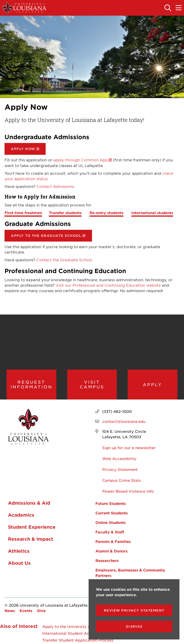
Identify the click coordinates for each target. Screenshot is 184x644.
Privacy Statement (120, 469)
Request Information (31, 384)
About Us (19, 563)
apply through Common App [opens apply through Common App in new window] (81, 160)
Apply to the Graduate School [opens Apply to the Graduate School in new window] (46, 236)
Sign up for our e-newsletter (129, 448)
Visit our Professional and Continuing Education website (108, 285)
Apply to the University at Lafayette (77, 626)
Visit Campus (92, 384)
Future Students (111, 503)
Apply (153, 385)
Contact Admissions (55, 186)
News (10, 610)
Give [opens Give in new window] (41, 610)
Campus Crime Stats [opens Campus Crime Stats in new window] (122, 480)
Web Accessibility (119, 458)
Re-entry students (106, 213)
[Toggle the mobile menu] (179, 8)
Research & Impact (31, 539)
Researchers (107, 560)
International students (152, 213)
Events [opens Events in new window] (26, 610)
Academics (21, 515)
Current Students (112, 513)
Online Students (111, 522)
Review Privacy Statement (134, 610)
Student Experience (32, 527)
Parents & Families (113, 541)
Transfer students (65, 213)
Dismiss (134, 626)
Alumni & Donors (111, 551)
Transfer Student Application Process (78, 640)
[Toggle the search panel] (168, 8)
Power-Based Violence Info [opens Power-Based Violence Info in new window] (128, 491)
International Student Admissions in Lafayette (86, 633)
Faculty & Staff (110, 532)
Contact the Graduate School (64, 260)
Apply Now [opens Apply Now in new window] (23, 149)
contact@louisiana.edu (124, 421)
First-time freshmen (23, 213)
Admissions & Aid (29, 503)
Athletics (19, 551)
